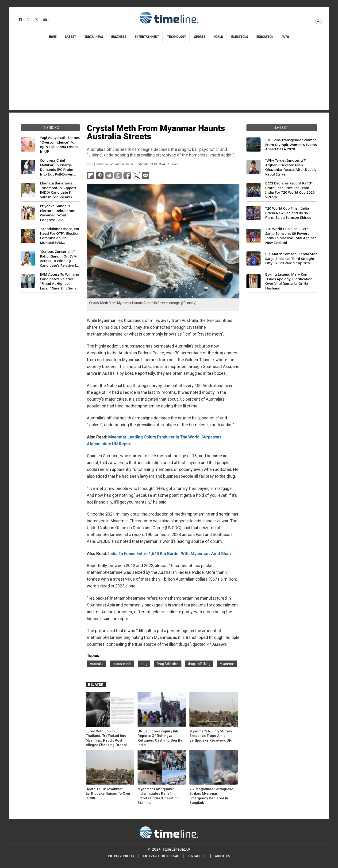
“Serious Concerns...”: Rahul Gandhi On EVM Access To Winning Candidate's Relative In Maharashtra (59, 258)
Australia (97, 664)
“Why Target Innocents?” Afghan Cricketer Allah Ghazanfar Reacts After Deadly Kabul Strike (291, 167)
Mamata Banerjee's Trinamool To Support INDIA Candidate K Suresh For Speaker (58, 190)
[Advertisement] (169, 77)
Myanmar (227, 664)
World (218, 37)
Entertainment (147, 37)
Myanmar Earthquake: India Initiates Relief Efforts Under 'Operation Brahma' (158, 796)
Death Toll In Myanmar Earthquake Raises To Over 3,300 (108, 794)
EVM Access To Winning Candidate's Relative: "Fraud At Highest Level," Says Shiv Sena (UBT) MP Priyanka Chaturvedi (60, 281)
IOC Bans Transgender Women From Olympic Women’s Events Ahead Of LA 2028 (291, 145)
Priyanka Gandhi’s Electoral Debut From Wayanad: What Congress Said (58, 213)
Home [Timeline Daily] (53, 37)
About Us (223, 856)
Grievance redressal (161, 856)
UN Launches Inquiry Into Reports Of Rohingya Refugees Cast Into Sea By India (160, 738)
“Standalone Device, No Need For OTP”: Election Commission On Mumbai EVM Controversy (60, 236)
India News (94, 37)
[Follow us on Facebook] (20, 20)
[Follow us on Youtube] (45, 20)
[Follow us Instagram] (28, 20)
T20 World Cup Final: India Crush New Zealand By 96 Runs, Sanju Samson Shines (288, 213)
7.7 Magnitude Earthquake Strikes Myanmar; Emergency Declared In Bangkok (211, 796)
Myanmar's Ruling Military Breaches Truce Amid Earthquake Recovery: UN (211, 736)
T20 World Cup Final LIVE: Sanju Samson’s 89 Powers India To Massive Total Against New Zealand (290, 236)
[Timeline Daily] (169, 832)
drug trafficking (199, 664)
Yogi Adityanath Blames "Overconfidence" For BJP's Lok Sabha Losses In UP (60, 145)
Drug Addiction (168, 664)
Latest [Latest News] (70, 37)
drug (90, 164)
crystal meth (122, 664)
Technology (177, 37)
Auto (285, 37)
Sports (200, 37)
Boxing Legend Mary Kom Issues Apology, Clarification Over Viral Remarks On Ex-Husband (289, 281)
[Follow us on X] (36, 20)
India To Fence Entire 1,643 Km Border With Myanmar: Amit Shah (169, 553)
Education (265, 37)
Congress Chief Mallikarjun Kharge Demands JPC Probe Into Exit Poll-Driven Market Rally (57, 167)
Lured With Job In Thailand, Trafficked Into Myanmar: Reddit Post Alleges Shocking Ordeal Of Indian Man (106, 738)
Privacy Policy (121, 856)
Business (119, 37)
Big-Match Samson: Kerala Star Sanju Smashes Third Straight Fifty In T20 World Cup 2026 (291, 258)
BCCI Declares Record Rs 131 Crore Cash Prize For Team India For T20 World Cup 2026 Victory (290, 190)
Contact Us (197, 856)
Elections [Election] (240, 37)
